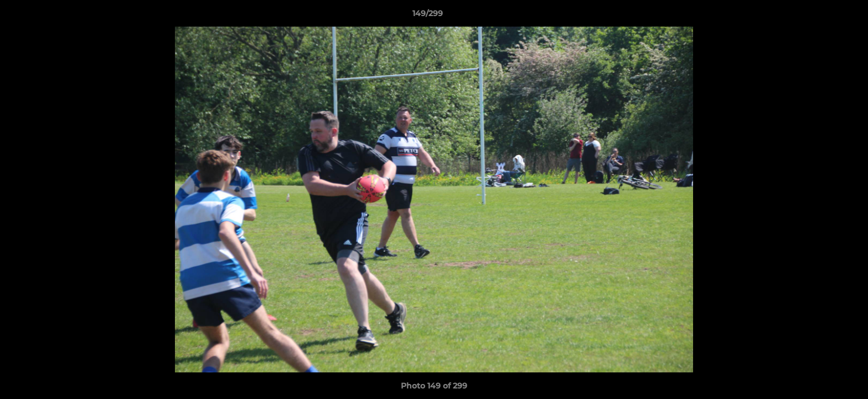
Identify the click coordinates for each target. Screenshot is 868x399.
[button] (821, 16)
